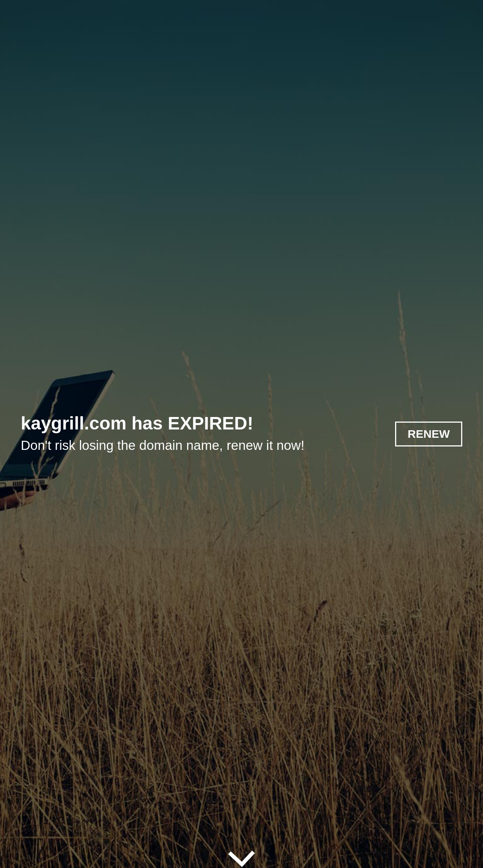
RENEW (429, 434)
